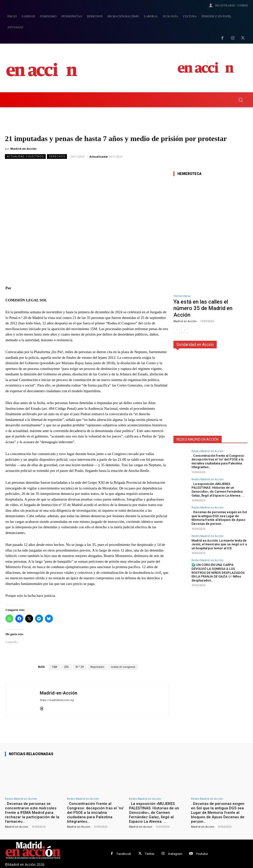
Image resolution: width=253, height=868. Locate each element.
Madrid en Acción (185, 321)
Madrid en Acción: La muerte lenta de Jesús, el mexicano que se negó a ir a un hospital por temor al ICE (219, 544)
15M (54, 667)
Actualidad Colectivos (25, 157)
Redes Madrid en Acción (208, 451)
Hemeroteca (182, 296)
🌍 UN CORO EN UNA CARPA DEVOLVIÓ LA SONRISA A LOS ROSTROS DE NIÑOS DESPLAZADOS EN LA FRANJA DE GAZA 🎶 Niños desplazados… (218, 572)
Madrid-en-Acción (23, 149)
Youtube (202, 854)
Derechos (57, 157)
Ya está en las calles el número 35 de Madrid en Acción (203, 308)
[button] (241, 100)
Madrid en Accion (17, 827)
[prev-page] (177, 330)
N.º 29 (80, 667)
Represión (97, 667)
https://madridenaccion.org (57, 700)
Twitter (150, 854)
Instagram (175, 854)
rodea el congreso (123, 667)
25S (66, 667)
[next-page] (184, 330)
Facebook (124, 854)
